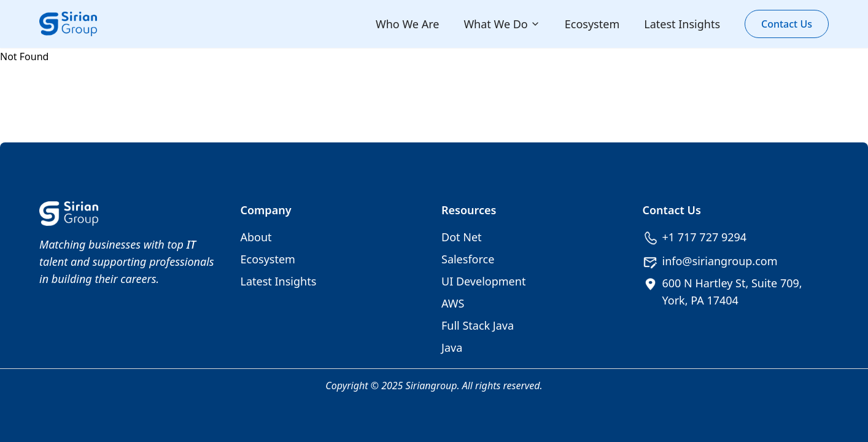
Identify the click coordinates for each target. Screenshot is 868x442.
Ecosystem (592, 24)
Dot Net (462, 237)
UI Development (483, 281)
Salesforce (468, 259)
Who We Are (407, 24)
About (256, 237)
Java (452, 347)
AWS (453, 303)
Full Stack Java (478, 325)
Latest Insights (682, 24)
